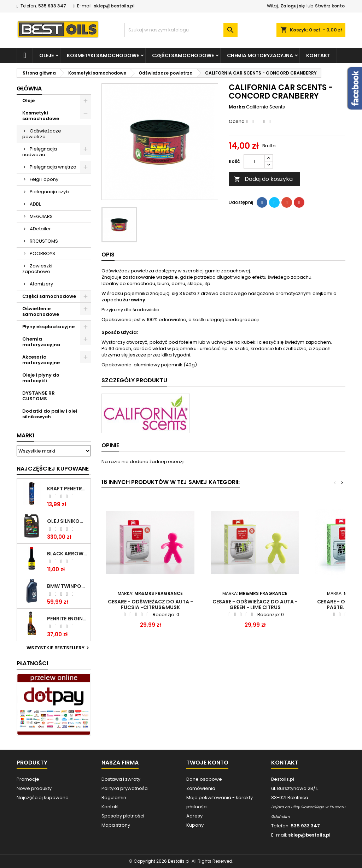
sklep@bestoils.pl (114, 6)
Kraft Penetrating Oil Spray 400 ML (67, 489)
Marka (237, 107)
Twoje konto (207, 763)
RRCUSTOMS (44, 241)
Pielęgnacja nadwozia (40, 152)
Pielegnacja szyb (49, 192)
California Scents (265, 107)
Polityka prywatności (125, 788)
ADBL (35, 204)
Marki (25, 435)
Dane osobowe (204, 779)
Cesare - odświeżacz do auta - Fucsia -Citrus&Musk (150, 604)
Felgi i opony (44, 179)
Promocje (28, 779)
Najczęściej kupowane (43, 798)
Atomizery (41, 284)
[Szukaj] (181, 30)
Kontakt (318, 55)
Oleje (46, 55)
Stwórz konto (330, 6)
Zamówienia (201, 788)
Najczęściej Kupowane (53, 469)
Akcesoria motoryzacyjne (41, 360)
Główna (29, 88)
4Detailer (40, 229)
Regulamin (114, 798)
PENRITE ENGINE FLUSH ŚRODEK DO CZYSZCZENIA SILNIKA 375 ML (67, 619)
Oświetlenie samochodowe (41, 311)
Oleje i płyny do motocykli (41, 378)
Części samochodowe (183, 55)
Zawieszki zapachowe (37, 269)
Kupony (195, 825)
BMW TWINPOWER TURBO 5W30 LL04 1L (67, 586)
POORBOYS (42, 253)
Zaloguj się (293, 6)
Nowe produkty (34, 788)
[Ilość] (254, 161)
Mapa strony (116, 825)
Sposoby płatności (123, 816)
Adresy (194, 816)
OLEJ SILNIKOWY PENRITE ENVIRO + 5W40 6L (67, 521)
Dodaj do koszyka (263, 179)
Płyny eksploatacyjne (48, 327)
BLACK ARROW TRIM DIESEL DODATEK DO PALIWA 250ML (67, 554)
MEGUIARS (41, 216)
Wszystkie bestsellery (59, 648)
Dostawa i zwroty (121, 779)
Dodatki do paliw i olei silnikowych (50, 414)
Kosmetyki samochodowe (103, 55)
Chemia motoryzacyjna (260, 55)
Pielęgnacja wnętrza (53, 167)
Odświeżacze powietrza (42, 134)
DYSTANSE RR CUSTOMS (39, 396)
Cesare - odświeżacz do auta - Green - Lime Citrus (255, 604)
